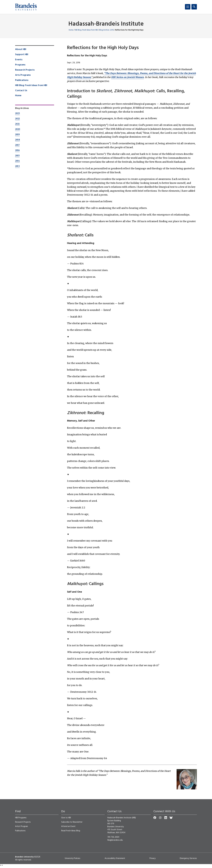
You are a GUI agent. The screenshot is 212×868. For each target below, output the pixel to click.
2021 (17, 124)
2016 (17, 150)
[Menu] (188, 7)
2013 (17, 166)
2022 (17, 119)
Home (71, 30)
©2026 (37, 857)
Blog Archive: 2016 (106, 30)
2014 (17, 161)
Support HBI (22, 55)
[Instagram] (160, 818)
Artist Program (21, 826)
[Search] (194, 7)
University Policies (73, 858)
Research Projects (25, 70)
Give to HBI (66, 818)
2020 (18, 129)
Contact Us (21, 91)
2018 (18, 140)
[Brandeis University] (26, 7)
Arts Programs (23, 75)
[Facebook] (155, 818)
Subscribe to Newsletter (72, 822)
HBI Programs (21, 818)
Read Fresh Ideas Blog (71, 831)
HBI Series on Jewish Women (127, 77)
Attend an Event (68, 826)
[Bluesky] (171, 818)
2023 (18, 113)
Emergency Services (188, 858)
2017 (17, 145)
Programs (20, 65)
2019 (17, 134)
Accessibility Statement (115, 858)
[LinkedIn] (166, 818)
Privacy (153, 858)
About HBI (21, 49)
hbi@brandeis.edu (115, 840)
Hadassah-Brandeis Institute (106, 24)
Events (19, 60)
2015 (17, 156)
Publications (22, 80)
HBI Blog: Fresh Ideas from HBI (86, 30)
